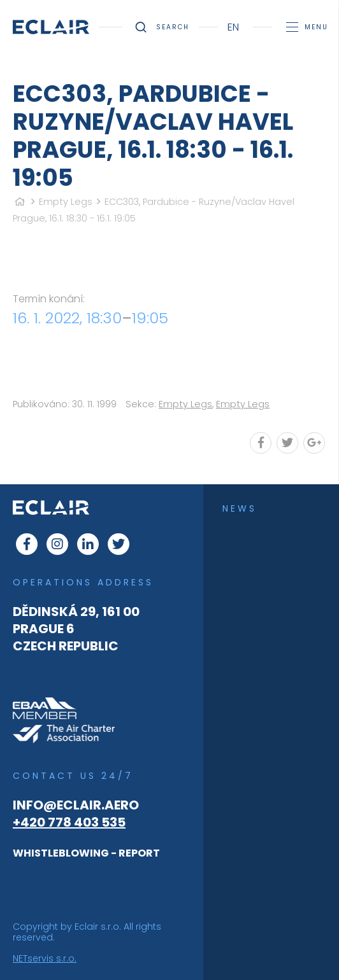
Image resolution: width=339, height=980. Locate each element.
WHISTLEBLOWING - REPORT (86, 853)
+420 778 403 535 (69, 822)
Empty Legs (66, 202)
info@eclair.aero (76, 805)
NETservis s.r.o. (45, 958)
